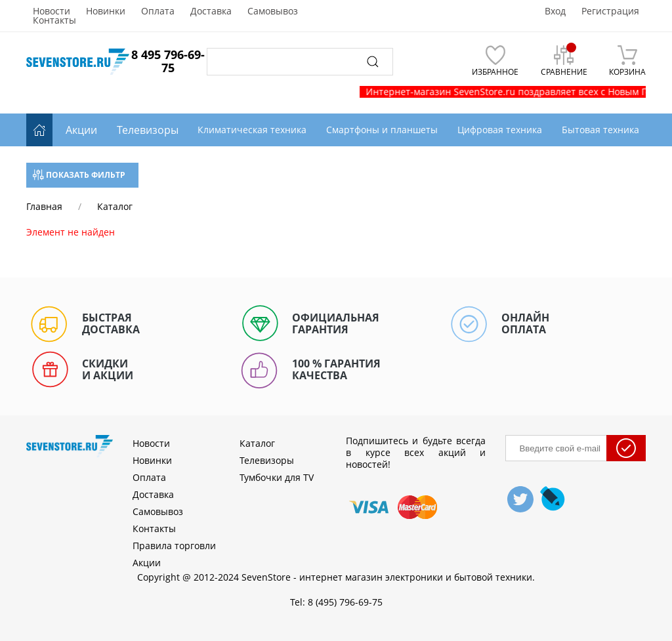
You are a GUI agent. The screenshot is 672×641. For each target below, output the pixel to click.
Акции (81, 130)
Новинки (106, 11)
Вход (555, 11)
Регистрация (610, 11)
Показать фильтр (79, 175)
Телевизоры (148, 130)
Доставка (211, 11)
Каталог (257, 443)
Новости (52, 11)
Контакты (54, 20)
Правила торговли (174, 546)
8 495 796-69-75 (168, 61)
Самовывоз (273, 11)
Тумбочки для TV (277, 477)
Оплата (158, 11)
